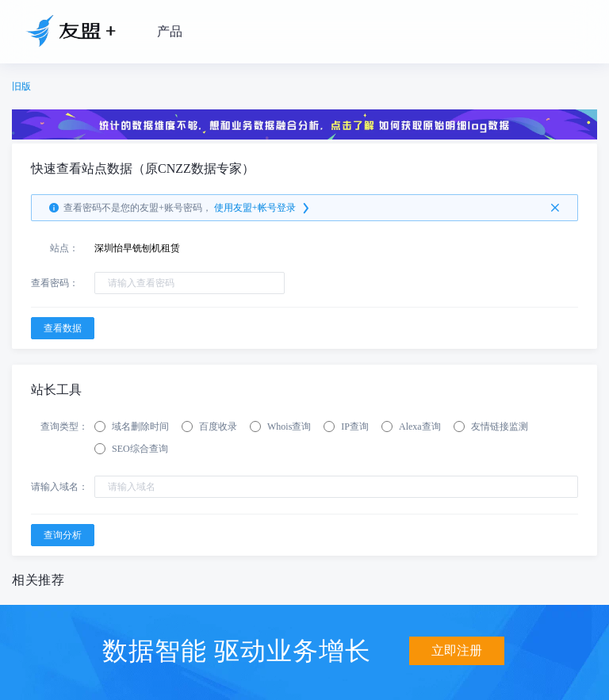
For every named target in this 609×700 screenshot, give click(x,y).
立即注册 (457, 650)
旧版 (21, 86)
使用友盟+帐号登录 (263, 208)
